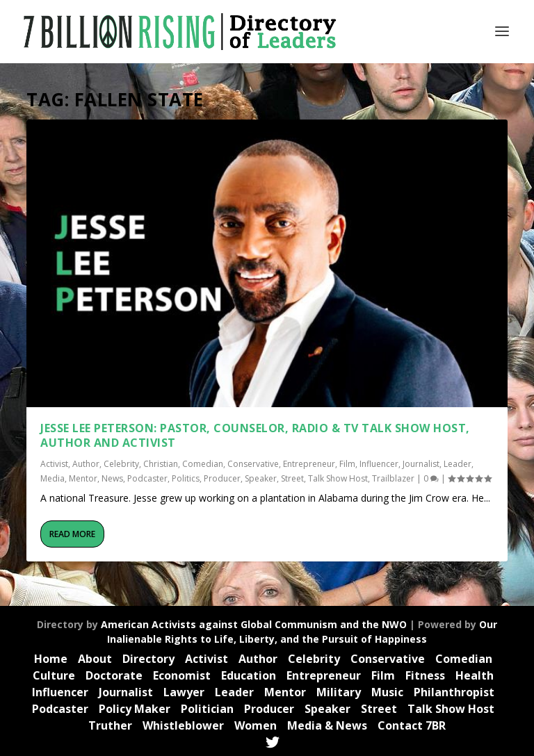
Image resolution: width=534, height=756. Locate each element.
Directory (148, 659)
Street (292, 478)
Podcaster (147, 478)
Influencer (379, 464)
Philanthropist (454, 692)
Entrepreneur (309, 464)
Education (249, 675)
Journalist (421, 464)
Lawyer (184, 692)
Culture (54, 675)
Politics (186, 478)
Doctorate (114, 675)
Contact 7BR (412, 725)
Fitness (425, 675)
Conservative (253, 464)
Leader (458, 464)
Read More (72, 534)
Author (86, 464)
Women (256, 725)
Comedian (203, 464)
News (112, 478)
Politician (207, 709)
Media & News (327, 725)
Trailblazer (393, 478)
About (95, 659)
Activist (54, 464)
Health (475, 675)
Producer (222, 478)
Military (339, 692)
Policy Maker (135, 709)
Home (51, 659)
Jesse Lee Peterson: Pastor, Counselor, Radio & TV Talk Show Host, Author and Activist (255, 435)
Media (52, 478)
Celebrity (121, 464)
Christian (161, 464)
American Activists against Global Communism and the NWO (254, 624)
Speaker (261, 478)
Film (347, 464)
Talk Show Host (338, 478)
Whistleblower (183, 725)
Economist (182, 675)
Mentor (83, 478)
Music (387, 692)
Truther (110, 725)
